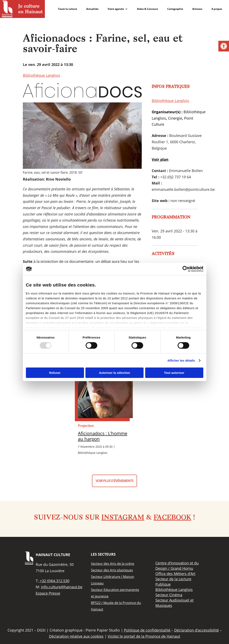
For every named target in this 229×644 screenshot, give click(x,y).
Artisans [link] (197, 9)
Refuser (55, 373)
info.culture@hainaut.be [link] (62, 587)
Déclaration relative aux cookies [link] (76, 636)
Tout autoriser (174, 373)
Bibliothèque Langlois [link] (41, 75)
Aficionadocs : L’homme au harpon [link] (103, 436)
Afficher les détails (181, 360)
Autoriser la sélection (114, 373)
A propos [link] (217, 9)
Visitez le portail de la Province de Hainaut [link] (144, 636)
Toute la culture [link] (67, 9)
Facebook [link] (172, 518)
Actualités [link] (92, 9)
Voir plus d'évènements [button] (114, 481)
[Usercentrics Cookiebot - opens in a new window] (185, 269)
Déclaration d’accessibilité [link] (196, 630)
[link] (224, 46)
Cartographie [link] (175, 9)
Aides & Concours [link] (148, 9)
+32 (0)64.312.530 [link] (54, 581)
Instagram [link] (123, 518)
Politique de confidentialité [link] (148, 630)
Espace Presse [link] (48, 593)
